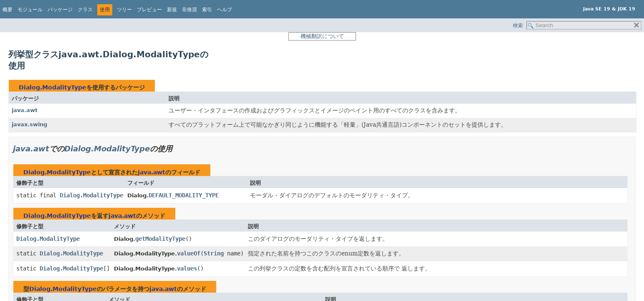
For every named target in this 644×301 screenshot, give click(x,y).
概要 (8, 10)
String (214, 253)
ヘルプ (225, 10)
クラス (85, 10)
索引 (207, 10)
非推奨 (189, 10)
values (187, 268)
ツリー (124, 10)
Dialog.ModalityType (53, 87)
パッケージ (60, 10)
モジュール (30, 10)
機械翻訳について (322, 36)
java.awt (25, 110)
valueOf (189, 253)
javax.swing (29, 124)
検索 (518, 26)
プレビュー (149, 10)
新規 (172, 10)
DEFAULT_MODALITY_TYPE (184, 195)
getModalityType (160, 239)
